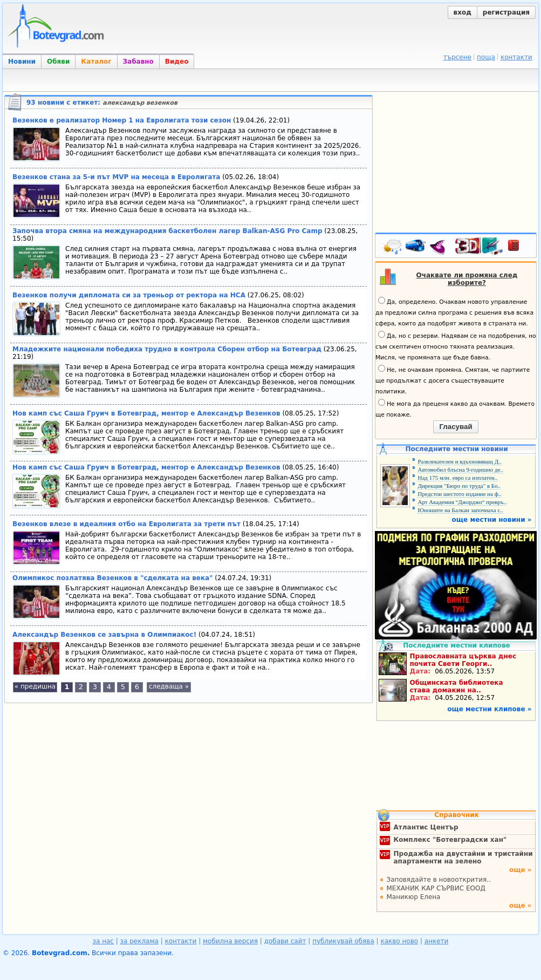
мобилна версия (230, 941)
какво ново (399, 941)
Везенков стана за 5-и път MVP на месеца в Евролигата (116, 177)
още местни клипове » (489, 709)
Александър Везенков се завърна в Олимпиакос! (104, 635)
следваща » (169, 686)
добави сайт (285, 941)
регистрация (506, 12)
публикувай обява (343, 941)
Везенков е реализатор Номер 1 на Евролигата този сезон (122, 120)
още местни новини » (492, 520)
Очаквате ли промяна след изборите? (467, 279)
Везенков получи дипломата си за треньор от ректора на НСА (129, 295)
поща (486, 57)
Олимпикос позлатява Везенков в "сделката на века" (112, 578)
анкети (437, 941)
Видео (177, 62)
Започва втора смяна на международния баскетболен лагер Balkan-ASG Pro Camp (167, 231)
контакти (516, 57)
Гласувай (456, 427)
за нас (103, 941)
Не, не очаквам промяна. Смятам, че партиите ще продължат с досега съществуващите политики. (453, 380)
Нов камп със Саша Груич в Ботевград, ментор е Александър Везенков (146, 413)
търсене (457, 57)
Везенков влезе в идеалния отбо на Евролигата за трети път (126, 524)
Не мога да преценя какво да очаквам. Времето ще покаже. (455, 409)
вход (463, 12)
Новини (22, 62)
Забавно (138, 62)
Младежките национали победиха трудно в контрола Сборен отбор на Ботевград (167, 349)
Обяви (58, 62)
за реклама (139, 941)
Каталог (96, 62)
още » (521, 870)
